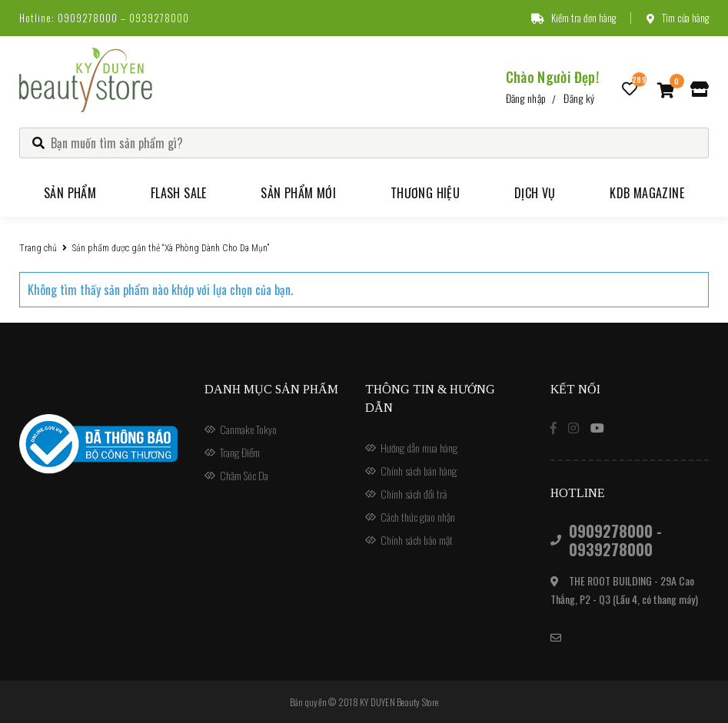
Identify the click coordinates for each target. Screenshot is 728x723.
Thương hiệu (425, 193)
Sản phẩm (70, 193)
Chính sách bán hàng (419, 471)
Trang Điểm (240, 452)
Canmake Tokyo (248, 429)
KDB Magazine (647, 193)
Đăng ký (579, 98)
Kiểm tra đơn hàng (573, 18)
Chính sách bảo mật (417, 540)
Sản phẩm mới (298, 193)
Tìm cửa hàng (678, 18)
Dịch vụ (535, 193)
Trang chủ (38, 248)
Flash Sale (179, 193)
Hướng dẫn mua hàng (419, 448)
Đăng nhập (526, 98)
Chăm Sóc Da (244, 475)
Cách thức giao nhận (418, 517)
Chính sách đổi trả (414, 494)
